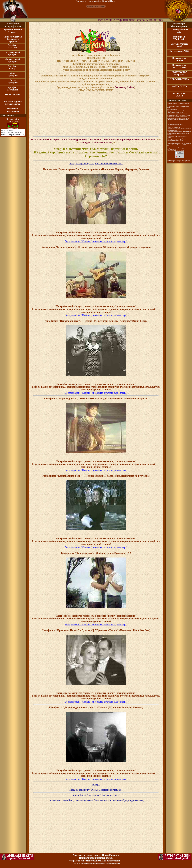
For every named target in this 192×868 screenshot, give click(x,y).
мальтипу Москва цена (95, 140)
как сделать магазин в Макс (96, 142)
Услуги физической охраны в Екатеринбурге (56, 140)
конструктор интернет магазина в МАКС (133, 140)
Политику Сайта (124, 87)
